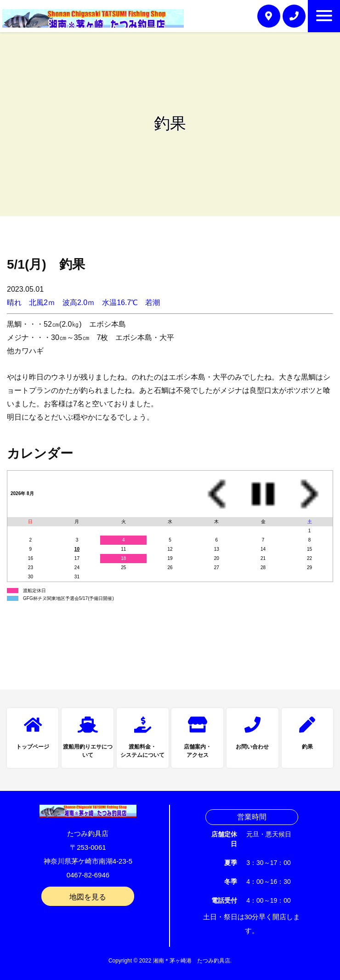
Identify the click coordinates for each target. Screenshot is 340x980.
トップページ (33, 747)
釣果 (307, 747)
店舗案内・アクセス (198, 751)
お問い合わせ (252, 747)
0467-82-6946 (88, 875)
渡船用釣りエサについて (88, 751)
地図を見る (88, 897)
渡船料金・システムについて (142, 751)
